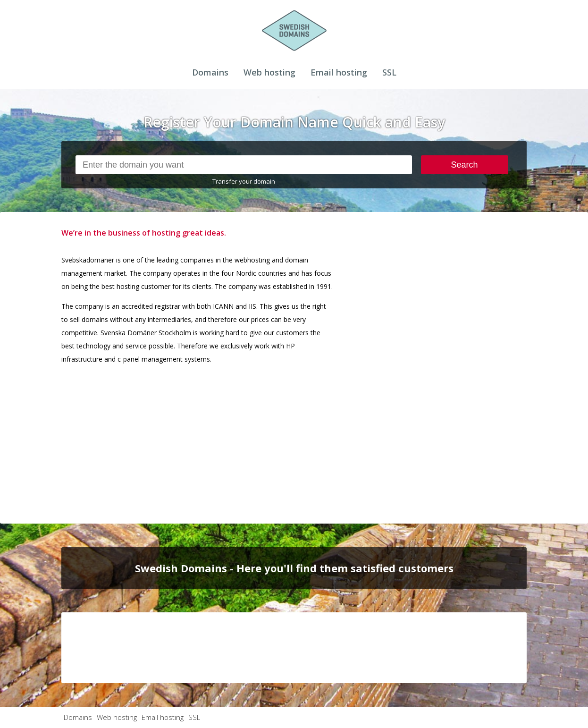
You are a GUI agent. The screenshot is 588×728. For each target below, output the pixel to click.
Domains (210, 72)
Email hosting (339, 72)
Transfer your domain (244, 181)
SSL (389, 72)
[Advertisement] (456, 368)
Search (465, 165)
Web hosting (269, 72)
